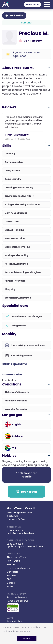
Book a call (26, 492)
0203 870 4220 (15, 531)
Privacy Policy (14, 621)
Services (11, 564)
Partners (12, 576)
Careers (11, 583)
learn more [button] (25, 631)
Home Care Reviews (18, 601)
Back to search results (27, 475)
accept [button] (27, 638)
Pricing (11, 587)
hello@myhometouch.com (21, 533)
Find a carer (32, 5)
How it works (14, 561)
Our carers (13, 572)
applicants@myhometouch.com (25, 546)
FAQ (9, 579)
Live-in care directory (18, 568)
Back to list (14, 15)
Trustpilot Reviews (17, 597)
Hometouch (6, 5)
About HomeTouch (17, 557)
